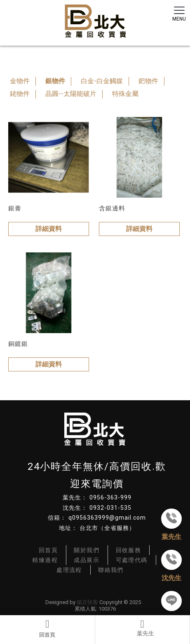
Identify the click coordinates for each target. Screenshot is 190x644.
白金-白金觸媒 (102, 81)
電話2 (143, 628)
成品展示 (87, 560)
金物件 (20, 81)
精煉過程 (45, 560)
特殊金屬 (125, 94)
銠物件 (20, 94)
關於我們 (87, 550)
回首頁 (47, 628)
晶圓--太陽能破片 (71, 94)
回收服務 (129, 550)
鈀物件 (148, 81)
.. (143, 602)
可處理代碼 (132, 560)
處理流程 (69, 570)
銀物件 (55, 81)
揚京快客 (87, 602)
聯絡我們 (111, 570)
